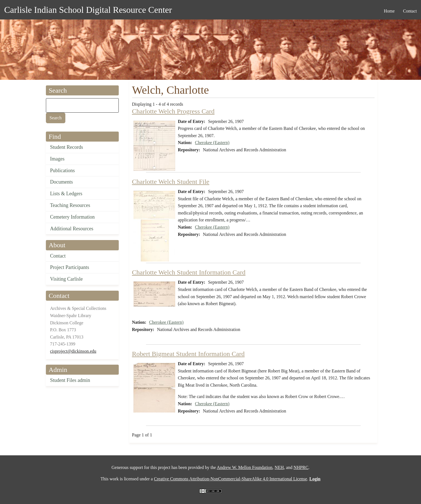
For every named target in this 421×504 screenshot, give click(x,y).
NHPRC (301, 467)
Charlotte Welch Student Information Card (189, 272)
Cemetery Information (72, 217)
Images (57, 159)
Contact (58, 256)
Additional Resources (72, 229)
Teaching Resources (70, 205)
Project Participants (70, 267)
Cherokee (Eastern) (212, 143)
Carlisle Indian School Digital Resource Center (88, 10)
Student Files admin (70, 380)
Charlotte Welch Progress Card (173, 111)
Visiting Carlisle (66, 279)
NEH (279, 467)
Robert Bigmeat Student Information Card (188, 354)
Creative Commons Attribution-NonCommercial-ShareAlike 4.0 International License (230, 479)
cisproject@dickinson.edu (73, 351)
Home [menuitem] (389, 11)
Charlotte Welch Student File (171, 182)
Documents (61, 182)
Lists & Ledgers (66, 194)
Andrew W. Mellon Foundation (245, 467)
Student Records (67, 147)
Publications (62, 171)
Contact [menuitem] (410, 11)
